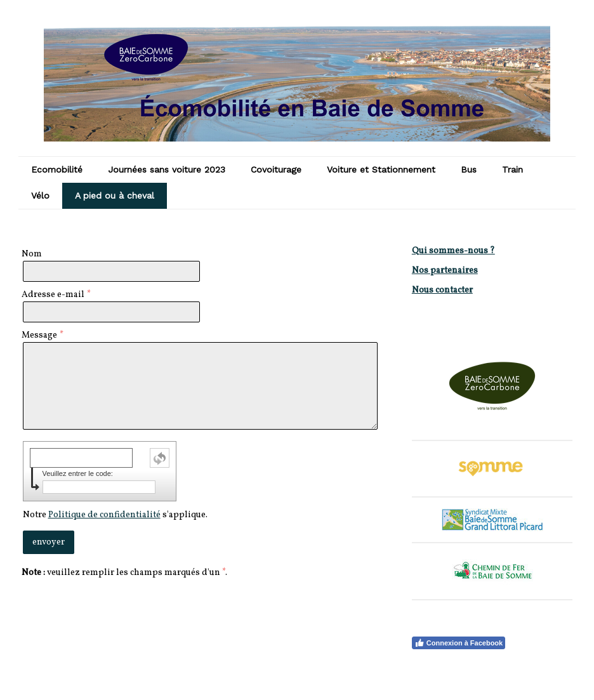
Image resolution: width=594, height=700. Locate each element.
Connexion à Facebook (459, 643)
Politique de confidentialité (104, 515)
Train (512, 169)
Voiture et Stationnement (381, 169)
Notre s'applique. (115, 515)
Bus (469, 169)
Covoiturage (276, 169)
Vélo (40, 195)
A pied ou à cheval (115, 195)
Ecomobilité (57, 169)
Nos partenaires (445, 271)
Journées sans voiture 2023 (167, 169)
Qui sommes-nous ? (453, 251)
